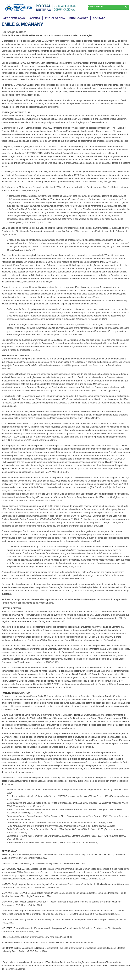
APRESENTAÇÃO (14, 18)
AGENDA (35, 18)
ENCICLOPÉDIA (55, 18)
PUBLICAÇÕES (79, 18)
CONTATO (99, 18)
